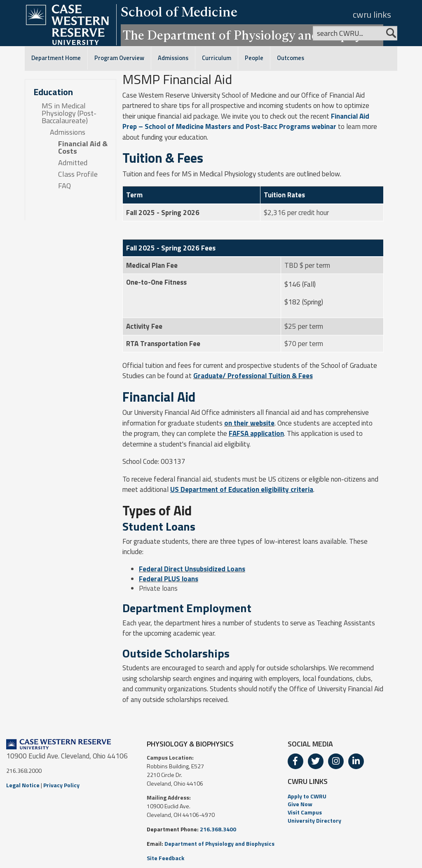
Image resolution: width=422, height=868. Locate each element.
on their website (249, 423)
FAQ (64, 186)
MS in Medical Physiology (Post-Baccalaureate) (69, 113)
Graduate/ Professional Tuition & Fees (253, 376)
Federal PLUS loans (169, 579)
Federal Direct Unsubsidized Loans (192, 569)
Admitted (73, 163)
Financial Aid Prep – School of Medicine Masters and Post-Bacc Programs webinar (246, 122)
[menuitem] (352, 796)
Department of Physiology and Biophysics (219, 843)
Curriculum (217, 58)
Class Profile (78, 174)
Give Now (300, 804)
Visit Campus (305, 812)
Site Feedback (165, 858)
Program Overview (119, 58)
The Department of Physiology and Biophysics (252, 35)
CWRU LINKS (308, 781)
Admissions (173, 58)
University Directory (314, 820)
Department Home (56, 58)
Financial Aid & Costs (83, 147)
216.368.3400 (218, 829)
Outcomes (291, 58)
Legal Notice (23, 785)
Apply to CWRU (307, 796)
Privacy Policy (61, 785)
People (254, 58)
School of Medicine (179, 12)
